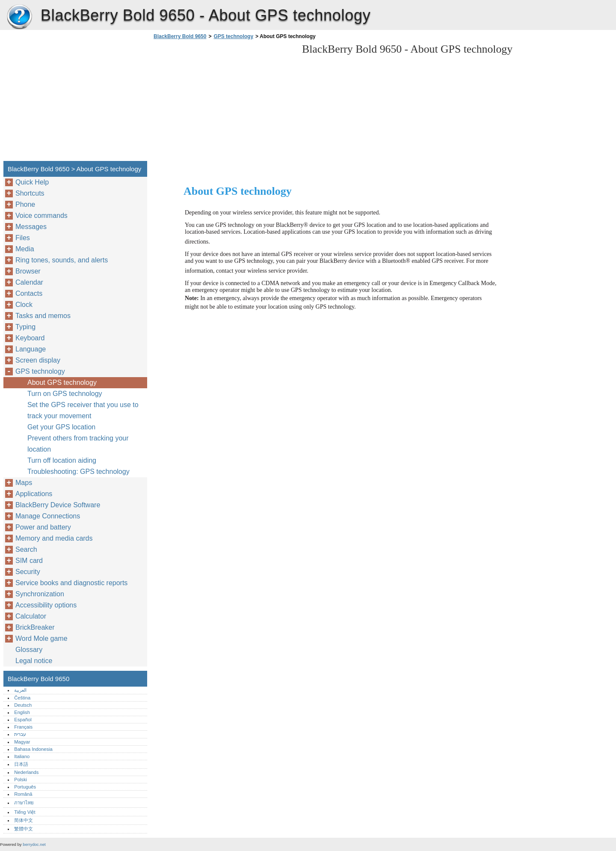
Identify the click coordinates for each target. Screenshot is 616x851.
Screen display (38, 360)
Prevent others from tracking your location (78, 444)
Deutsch (23, 705)
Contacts (29, 293)
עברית (20, 734)
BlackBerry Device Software (58, 505)
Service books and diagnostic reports (71, 583)
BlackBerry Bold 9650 (19, 17)
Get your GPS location (61, 427)
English (22, 712)
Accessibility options (46, 605)
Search (26, 549)
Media (25, 249)
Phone (25, 204)
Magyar (22, 742)
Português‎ (25, 787)
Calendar (29, 282)
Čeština (22, 698)
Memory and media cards (54, 538)
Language (31, 349)
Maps (24, 483)
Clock (24, 305)
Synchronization (40, 594)
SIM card (29, 561)
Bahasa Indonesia (33, 749)
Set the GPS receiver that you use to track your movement (83, 410)
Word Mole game (41, 638)
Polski (21, 780)
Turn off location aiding (62, 460)
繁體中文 (24, 829)
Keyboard (30, 338)
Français (23, 727)
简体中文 (24, 820)
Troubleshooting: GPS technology (78, 472)
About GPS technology (62, 382)
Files (23, 238)
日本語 (21, 764)
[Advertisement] (223, 103)
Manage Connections (48, 516)
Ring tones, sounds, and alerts (62, 260)
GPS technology (233, 36)
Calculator (31, 616)
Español (23, 720)
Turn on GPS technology (65, 394)
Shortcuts (30, 193)
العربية (20, 690)
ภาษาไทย (24, 803)
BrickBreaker (35, 627)
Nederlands (26, 772)
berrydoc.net (34, 844)
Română (23, 794)
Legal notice (34, 661)
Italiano (22, 756)
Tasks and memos (43, 316)
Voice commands (41, 216)
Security (28, 572)
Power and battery (43, 527)
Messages (31, 227)
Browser (28, 271)
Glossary (29, 650)
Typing (25, 327)
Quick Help (32, 182)
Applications (34, 494)
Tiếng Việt (25, 812)
